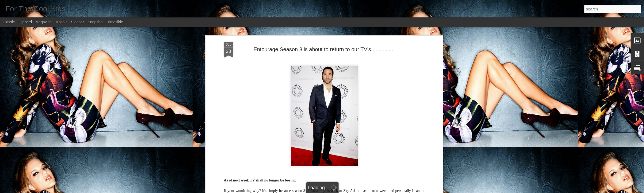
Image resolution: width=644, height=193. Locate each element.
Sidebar (78, 22)
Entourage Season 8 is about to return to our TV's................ (324, 49)
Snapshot (96, 22)
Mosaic (61, 22)
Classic (9, 22)
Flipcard (25, 22)
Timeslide (115, 22)
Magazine (44, 22)
